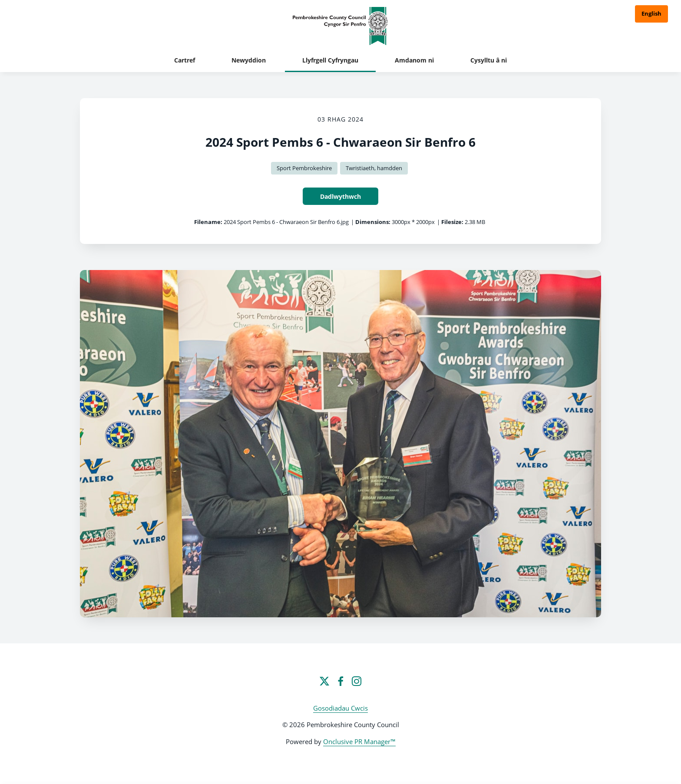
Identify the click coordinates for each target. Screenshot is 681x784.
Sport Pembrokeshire (304, 168)
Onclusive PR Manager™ (359, 741)
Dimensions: (373, 222)
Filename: (208, 222)
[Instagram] (357, 681)
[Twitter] (324, 681)
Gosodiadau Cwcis (340, 708)
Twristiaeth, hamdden (374, 168)
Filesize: (452, 222)
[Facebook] (340, 681)
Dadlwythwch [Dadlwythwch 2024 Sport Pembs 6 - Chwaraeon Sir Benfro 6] (340, 196)
